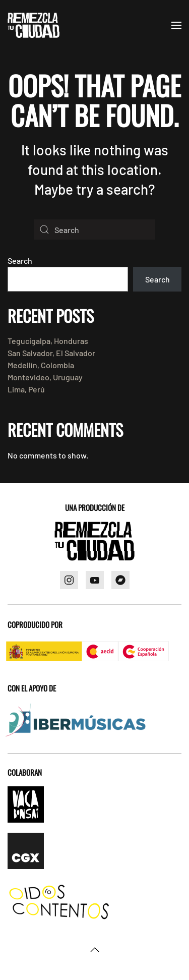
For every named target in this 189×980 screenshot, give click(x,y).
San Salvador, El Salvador (51, 353)
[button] (176, 25)
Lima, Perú (26, 389)
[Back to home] (34, 25)
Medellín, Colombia (41, 365)
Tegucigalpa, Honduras (48, 341)
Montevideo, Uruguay (45, 377)
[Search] (95, 229)
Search (20, 261)
